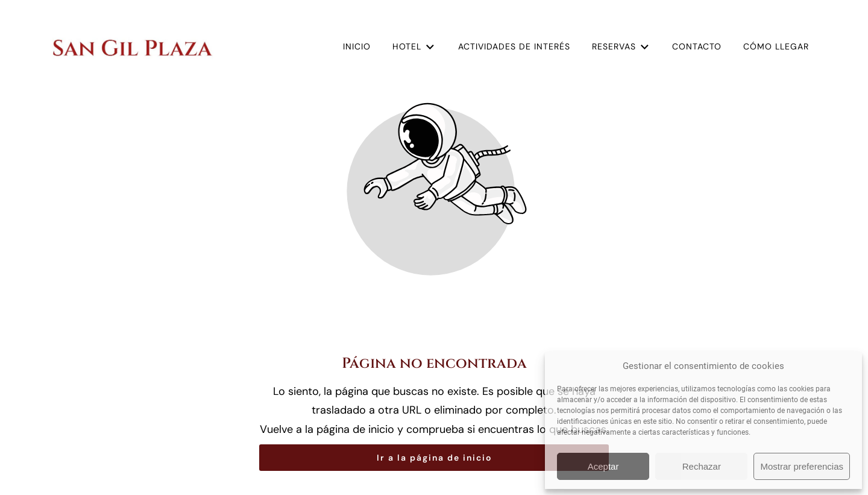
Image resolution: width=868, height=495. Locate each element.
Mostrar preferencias (802, 466)
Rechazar (702, 466)
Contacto (697, 46)
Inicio (357, 46)
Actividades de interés (514, 46)
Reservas (621, 47)
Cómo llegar (776, 46)
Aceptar (603, 466)
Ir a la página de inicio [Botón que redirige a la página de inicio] (434, 458)
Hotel (414, 47)
